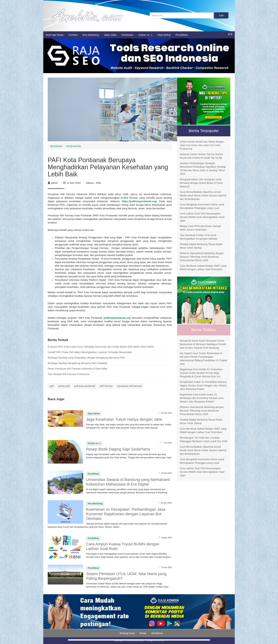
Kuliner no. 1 (145, 35)
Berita (143, 633)
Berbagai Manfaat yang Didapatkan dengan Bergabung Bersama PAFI (86, 358)
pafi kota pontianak (85, 386)
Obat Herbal (164, 35)
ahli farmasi (106, 386)
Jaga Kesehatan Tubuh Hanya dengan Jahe (124, 419)
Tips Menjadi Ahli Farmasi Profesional (68, 374)
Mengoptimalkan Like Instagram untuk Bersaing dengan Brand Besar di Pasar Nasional (201, 183)
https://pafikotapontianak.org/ (139, 201)
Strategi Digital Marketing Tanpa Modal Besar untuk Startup (201, 246)
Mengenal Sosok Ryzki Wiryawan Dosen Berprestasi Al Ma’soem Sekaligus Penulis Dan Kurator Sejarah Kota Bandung (203, 344)
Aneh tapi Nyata (55, 35)
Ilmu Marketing (91, 35)
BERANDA (56, 146)
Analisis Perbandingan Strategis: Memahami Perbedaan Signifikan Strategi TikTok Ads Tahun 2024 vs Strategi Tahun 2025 (203, 169)
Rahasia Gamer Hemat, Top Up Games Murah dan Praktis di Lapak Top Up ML (201, 156)
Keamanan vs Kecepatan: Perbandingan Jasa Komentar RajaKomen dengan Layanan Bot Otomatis (126, 514)
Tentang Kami (127, 633)
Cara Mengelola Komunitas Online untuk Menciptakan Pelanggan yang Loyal (202, 206)
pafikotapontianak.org (117, 318)
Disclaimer (157, 633)
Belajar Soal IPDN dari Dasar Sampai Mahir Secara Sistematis (200, 228)
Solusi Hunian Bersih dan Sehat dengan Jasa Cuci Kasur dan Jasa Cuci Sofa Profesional (202, 145)
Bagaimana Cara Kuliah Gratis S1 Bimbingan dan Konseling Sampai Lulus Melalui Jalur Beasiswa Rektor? (202, 398)
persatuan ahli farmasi (130, 386)
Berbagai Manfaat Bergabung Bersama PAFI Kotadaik (77, 363)
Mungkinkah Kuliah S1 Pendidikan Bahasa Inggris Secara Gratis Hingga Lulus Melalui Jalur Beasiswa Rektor (203, 385)
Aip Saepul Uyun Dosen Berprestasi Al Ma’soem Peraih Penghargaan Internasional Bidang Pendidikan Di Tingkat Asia (203, 359)
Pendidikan (182, 35)
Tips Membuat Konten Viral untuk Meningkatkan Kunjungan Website (199, 237)
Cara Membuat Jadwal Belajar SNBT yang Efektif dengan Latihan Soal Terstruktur (203, 268)
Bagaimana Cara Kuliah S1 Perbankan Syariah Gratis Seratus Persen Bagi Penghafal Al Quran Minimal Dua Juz (201, 373)
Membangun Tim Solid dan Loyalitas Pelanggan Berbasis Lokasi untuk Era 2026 (204, 439)
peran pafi (64, 386)
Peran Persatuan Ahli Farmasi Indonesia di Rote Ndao (77, 369)
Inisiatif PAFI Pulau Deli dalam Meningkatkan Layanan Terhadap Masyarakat (90, 352)
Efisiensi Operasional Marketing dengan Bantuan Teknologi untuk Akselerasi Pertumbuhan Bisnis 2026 (202, 257)
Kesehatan (127, 35)
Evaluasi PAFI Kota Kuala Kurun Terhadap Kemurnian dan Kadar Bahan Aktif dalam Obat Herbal (101, 347)
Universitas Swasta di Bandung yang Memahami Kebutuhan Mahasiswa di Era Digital (128, 482)
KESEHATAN (73, 146)
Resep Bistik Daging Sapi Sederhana (118, 449)
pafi (52, 386)
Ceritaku (73, 35)
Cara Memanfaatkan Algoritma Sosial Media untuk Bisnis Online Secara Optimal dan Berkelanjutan (203, 195)
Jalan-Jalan (110, 35)
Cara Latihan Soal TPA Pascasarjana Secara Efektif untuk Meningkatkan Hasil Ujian (202, 217)
